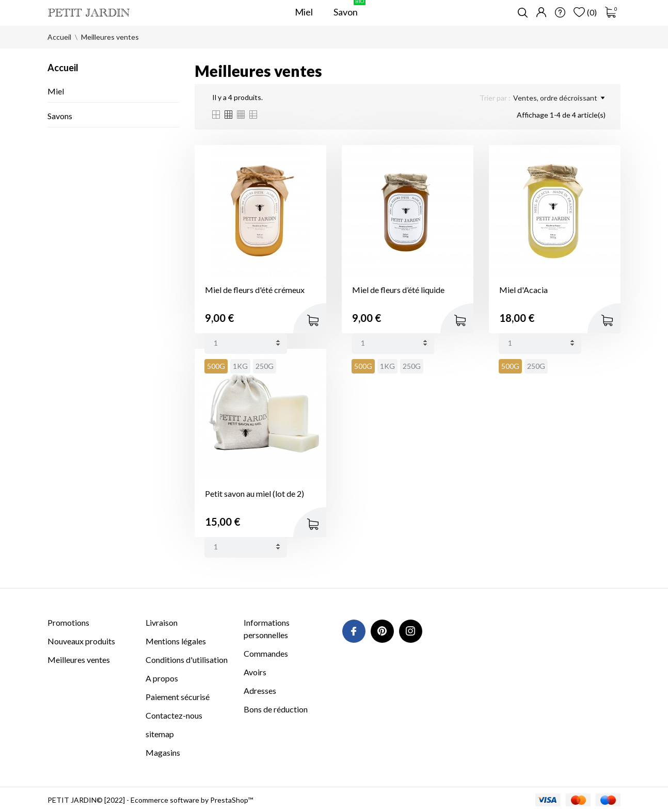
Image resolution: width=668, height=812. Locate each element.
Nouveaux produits (81, 641)
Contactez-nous (174, 715)
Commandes (266, 653)
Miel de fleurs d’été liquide (398, 290)
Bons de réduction (276, 709)
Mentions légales (176, 641)
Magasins (163, 752)
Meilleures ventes (79, 660)
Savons (60, 116)
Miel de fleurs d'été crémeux (255, 290)
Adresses (260, 691)
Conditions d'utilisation (187, 660)
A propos (162, 678)
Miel (56, 91)
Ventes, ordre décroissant (559, 98)
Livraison (162, 622)
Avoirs (255, 672)
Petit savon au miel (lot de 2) (255, 493)
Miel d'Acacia (523, 290)
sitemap (160, 734)
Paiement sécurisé (178, 697)
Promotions (68, 622)
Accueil (63, 68)
